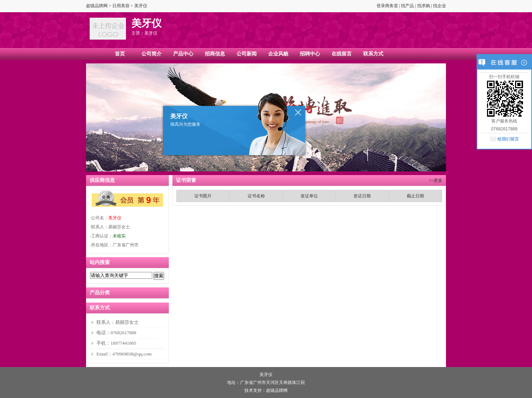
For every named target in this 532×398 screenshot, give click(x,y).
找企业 (439, 6)
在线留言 (342, 54)
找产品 (407, 6)
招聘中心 (310, 54)
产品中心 (183, 54)
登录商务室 (387, 6)
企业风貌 (278, 54)
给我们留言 (508, 139)
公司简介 (152, 54)
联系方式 (373, 54)
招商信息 (215, 54)
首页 (120, 54)
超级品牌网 (97, 6)
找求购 (424, 6)
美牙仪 (115, 218)
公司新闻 (247, 54)
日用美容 (121, 6)
